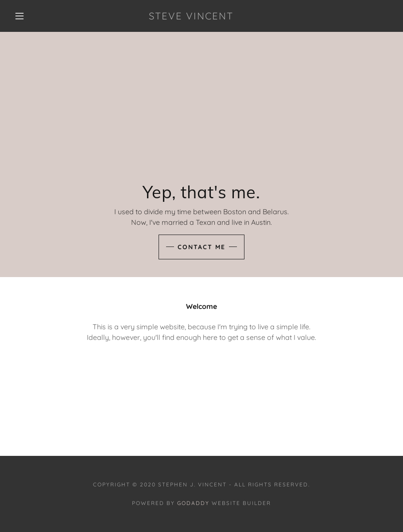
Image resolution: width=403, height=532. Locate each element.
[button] (19, 16)
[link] (191, 17)
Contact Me (201, 247)
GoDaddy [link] (193, 503)
